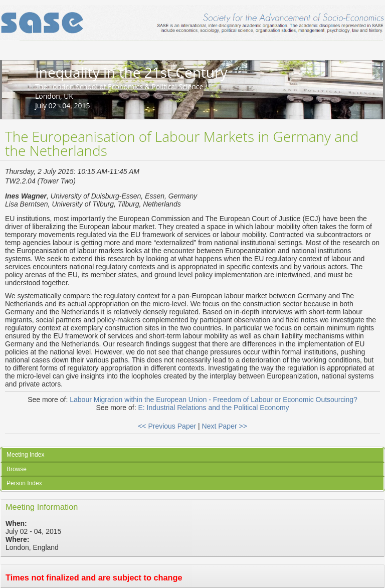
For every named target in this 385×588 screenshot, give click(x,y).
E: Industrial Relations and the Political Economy (213, 408)
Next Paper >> (225, 426)
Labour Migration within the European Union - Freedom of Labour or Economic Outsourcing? (214, 400)
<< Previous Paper (167, 426)
